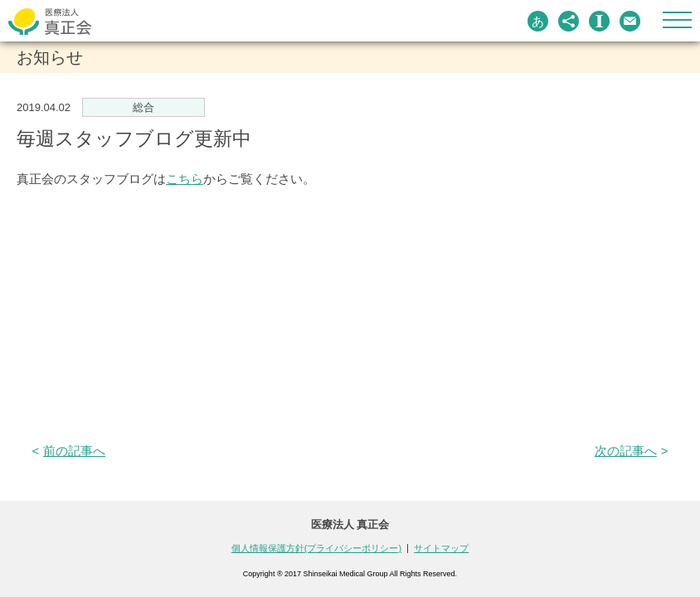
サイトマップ (441, 548)
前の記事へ (74, 451)
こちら (185, 179)
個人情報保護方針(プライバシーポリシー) (316, 548)
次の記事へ (626, 451)
